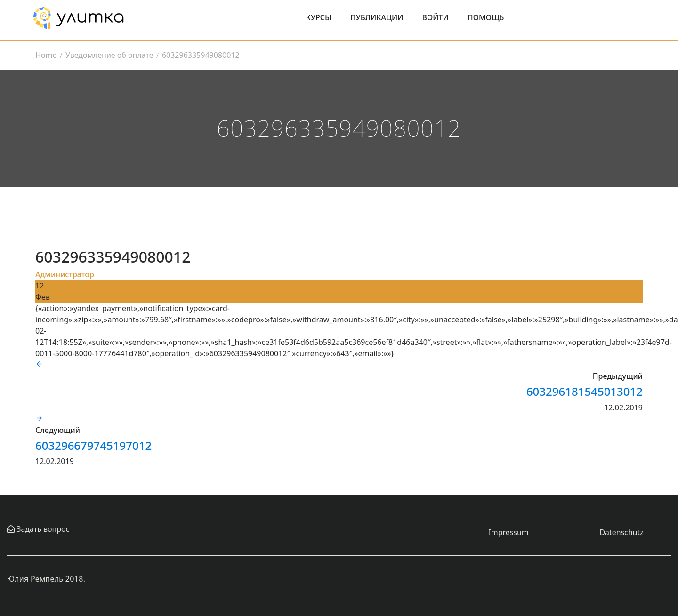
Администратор (65, 274)
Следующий (58, 430)
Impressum (508, 532)
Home (46, 55)
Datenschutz (621, 532)
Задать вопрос (42, 529)
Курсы (319, 17)
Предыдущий (618, 376)
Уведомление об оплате (109, 55)
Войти (436, 17)
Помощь (486, 17)
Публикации (377, 17)
